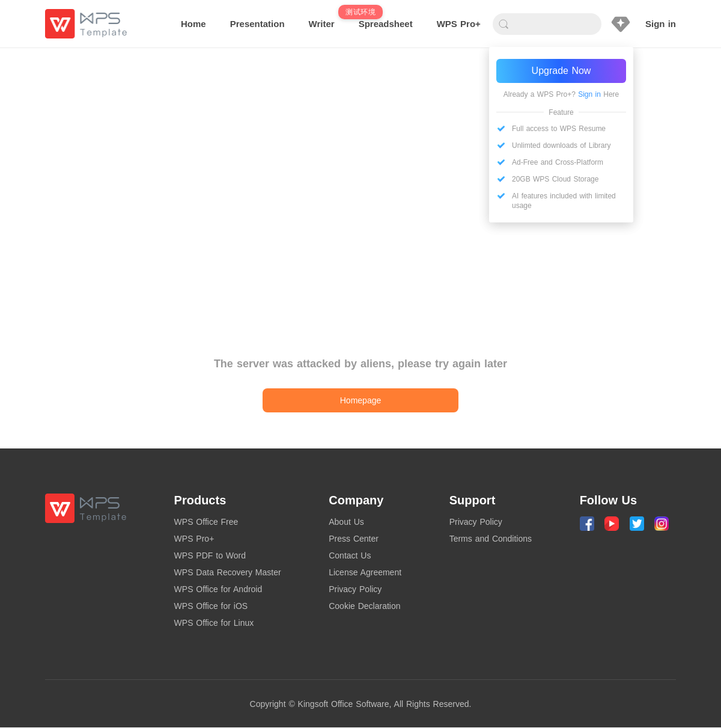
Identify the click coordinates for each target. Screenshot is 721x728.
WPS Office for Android (218, 589)
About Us (346, 522)
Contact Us (350, 555)
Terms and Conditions (491, 539)
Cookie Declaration (364, 606)
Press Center (354, 539)
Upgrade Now (561, 71)
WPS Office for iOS (211, 606)
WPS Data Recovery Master (228, 572)
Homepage (361, 400)
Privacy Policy (355, 589)
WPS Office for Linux (214, 623)
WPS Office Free (206, 522)
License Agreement (365, 572)
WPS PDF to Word (210, 555)
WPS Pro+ (194, 539)
